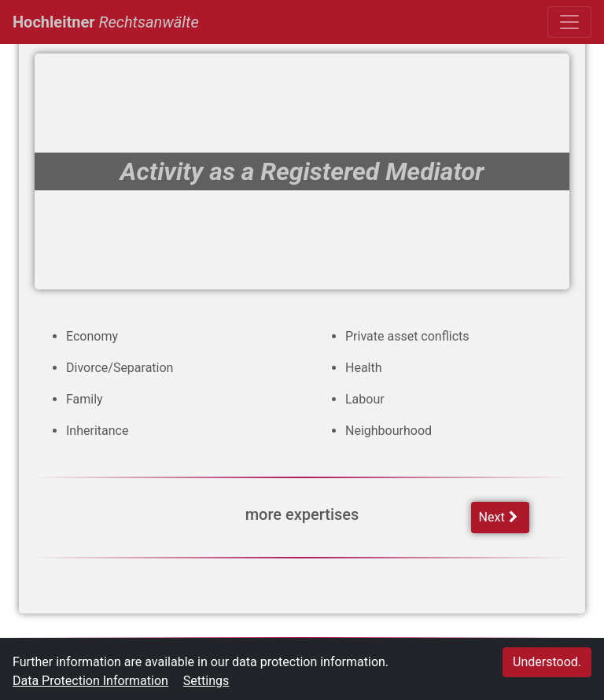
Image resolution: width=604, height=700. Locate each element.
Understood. (547, 662)
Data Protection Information (90, 681)
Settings (206, 681)
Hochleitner (106, 20)
